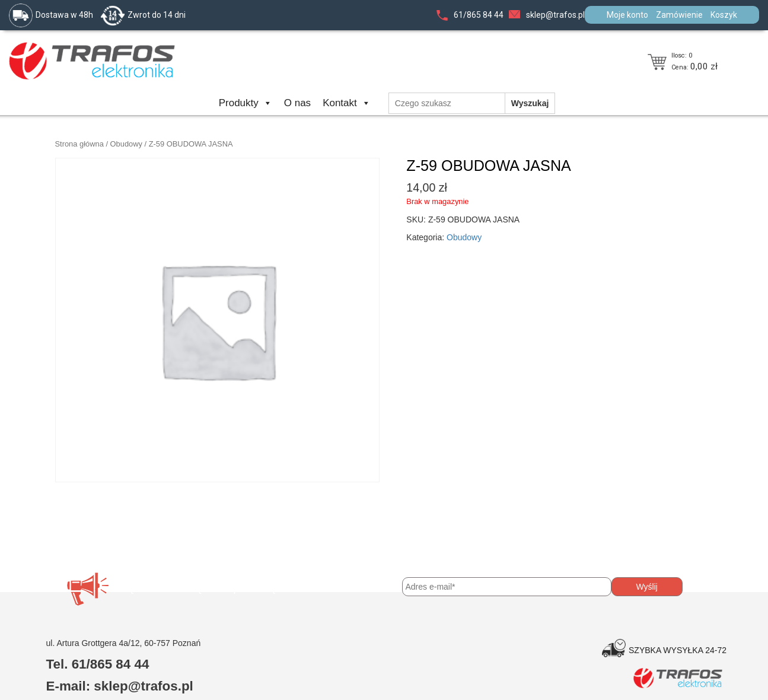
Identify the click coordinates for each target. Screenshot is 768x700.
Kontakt (347, 103)
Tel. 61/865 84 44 (98, 664)
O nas (297, 103)
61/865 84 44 (479, 15)
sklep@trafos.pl (555, 15)
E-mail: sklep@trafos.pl (120, 686)
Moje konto (627, 15)
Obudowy (126, 144)
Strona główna (79, 144)
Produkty (246, 103)
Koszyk (724, 15)
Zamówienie (679, 15)
